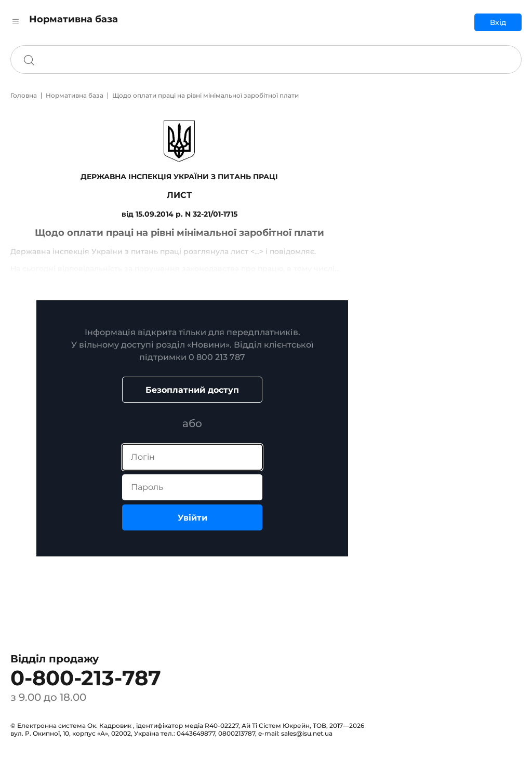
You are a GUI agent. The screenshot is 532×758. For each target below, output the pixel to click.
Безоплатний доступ (192, 390)
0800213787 (237, 733)
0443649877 (196, 733)
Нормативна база (75, 95)
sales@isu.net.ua (307, 733)
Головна (24, 95)
